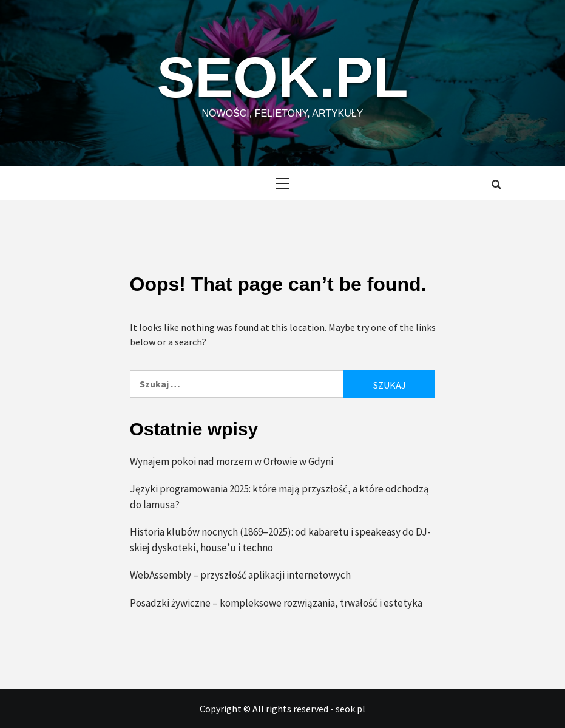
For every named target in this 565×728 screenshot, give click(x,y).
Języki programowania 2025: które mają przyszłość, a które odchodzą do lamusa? (279, 497)
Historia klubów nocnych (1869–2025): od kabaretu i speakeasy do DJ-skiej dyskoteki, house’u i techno (280, 540)
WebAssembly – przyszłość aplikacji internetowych (240, 575)
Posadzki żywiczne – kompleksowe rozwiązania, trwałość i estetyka (276, 602)
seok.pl (282, 76)
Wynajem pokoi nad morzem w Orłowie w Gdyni (232, 461)
